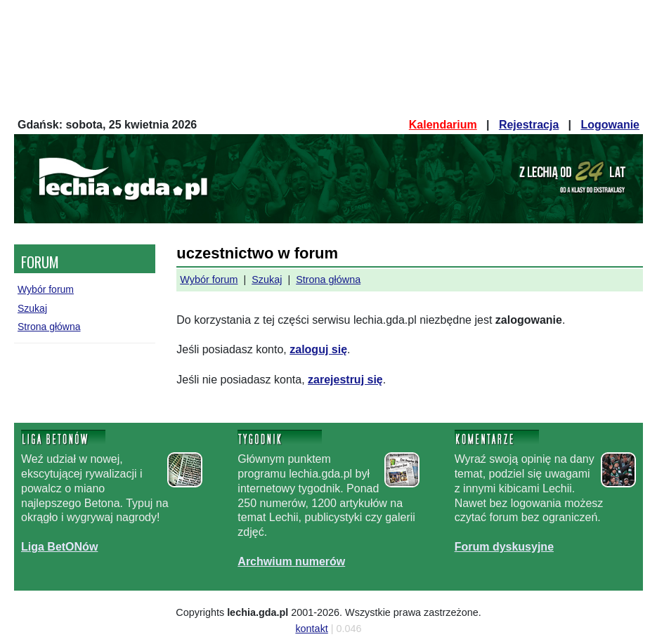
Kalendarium (443, 125)
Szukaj (32, 308)
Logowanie (610, 125)
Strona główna (49, 327)
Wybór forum (46, 289)
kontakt (311, 629)
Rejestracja (529, 125)
